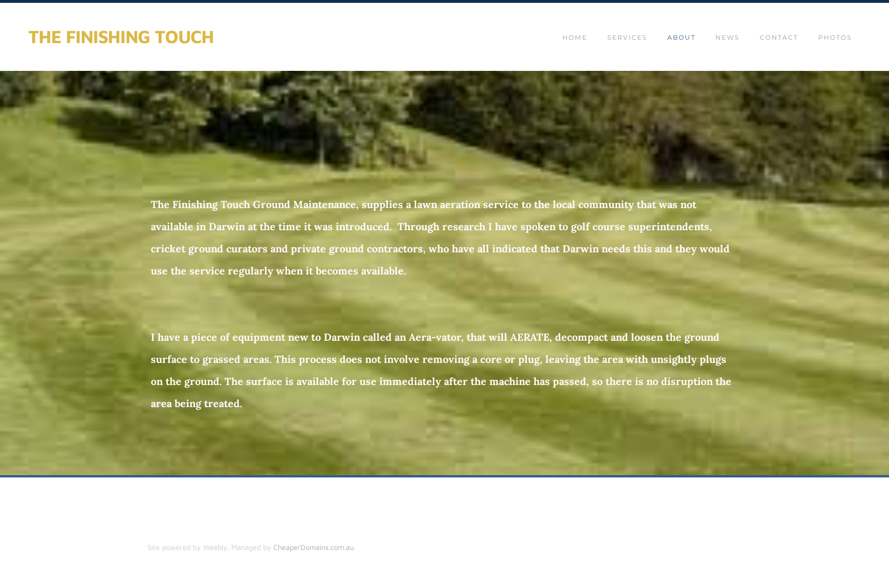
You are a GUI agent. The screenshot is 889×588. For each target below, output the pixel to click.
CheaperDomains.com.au (314, 547)
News (728, 37)
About (681, 37)
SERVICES (627, 37)
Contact (779, 37)
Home (575, 37)
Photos (835, 37)
